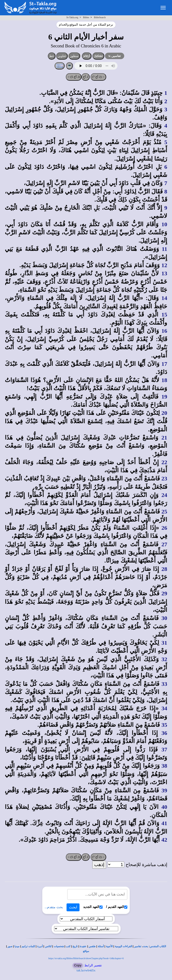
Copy (78, 965)
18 (164, 380)
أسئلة (101, 946)
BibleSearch (100, 17)
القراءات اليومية (123, 946)
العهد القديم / (117, 907)
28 (164, 569)
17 (164, 364)
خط (52, 56)
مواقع (86, 951)
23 (164, 479)
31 (164, 643)
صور (10, 946)
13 (164, 273)
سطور (74, 56)
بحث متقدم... (54, 907)
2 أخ (86, 77)
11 (164, 249)
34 (164, 708)
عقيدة (83, 946)
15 (164, 315)
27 (164, 544)
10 (164, 224)
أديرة (40, 946)
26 (164, 528)
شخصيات (59, 946)
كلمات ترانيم (28, 946)
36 (164, 733)
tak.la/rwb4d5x (86, 970)
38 (164, 766)
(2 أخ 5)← (74, 77)
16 (164, 331)
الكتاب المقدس (158, 946)
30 (164, 618)
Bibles (86, 17)
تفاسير (138, 946)
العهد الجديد (93, 907)
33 (164, 684)
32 (164, 659)
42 (164, 840)
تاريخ (75, 946)
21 (164, 438)
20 (164, 413)
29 (164, 593)
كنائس (48, 946)
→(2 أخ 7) (98, 77)
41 (164, 823)
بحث (145, 946)
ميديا (17, 946)
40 (164, 807)
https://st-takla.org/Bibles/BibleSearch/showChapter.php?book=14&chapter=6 (86, 958)
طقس (92, 946)
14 (164, 298)
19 (164, 397)
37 (164, 749)
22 (164, 462)
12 (164, 265)
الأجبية (109, 946)
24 (164, 495)
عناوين (62, 56)
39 (164, 790)
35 (164, 725)
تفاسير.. (115, 56)
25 (164, 512)
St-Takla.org (72, 17)
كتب (68, 946)
